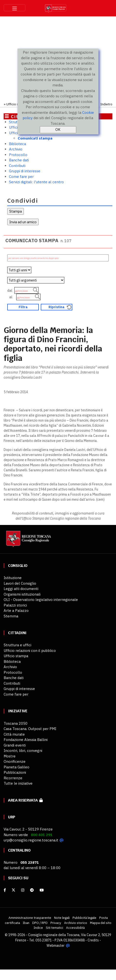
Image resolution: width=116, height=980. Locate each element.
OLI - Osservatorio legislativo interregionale (41, 600)
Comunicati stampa (35, 138)
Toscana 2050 (16, 723)
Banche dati (19, 160)
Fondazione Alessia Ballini (26, 740)
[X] (13, 890)
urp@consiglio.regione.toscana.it (31, 840)
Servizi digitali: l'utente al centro (36, 182)
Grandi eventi (15, 745)
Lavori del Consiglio (20, 583)
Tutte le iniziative (18, 783)
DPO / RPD (40, 923)
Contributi (17, 166)
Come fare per (21, 177)
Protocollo (18, 155)
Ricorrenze (13, 778)
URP (12, 817)
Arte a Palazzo (16, 610)
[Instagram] (23, 890)
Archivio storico (76, 923)
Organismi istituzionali (22, 594)
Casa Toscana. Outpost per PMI (30, 729)
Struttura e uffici (17, 645)
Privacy (56, 923)
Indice (38, 928)
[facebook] (5, 890)
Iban (26, 923)
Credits (93, 940)
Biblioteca (17, 144)
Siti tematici (54, 928)
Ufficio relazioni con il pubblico (30, 651)
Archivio (16, 149)
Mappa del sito (101, 923)
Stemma (11, 616)
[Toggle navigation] (15, 8)
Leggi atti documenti (21, 589)
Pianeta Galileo (17, 767)
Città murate (14, 734)
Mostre (10, 756)
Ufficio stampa (17, 104)
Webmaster (55, 945)
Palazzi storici (15, 605)
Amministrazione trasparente (30, 918)
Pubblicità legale (84, 918)
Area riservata (25, 800)
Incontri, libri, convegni (23, 751)
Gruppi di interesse (25, 171)
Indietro (106, 104)
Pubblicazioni (15, 772)
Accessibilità (75, 928)
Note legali (62, 918)
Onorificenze (15, 761)
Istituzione (13, 578)
